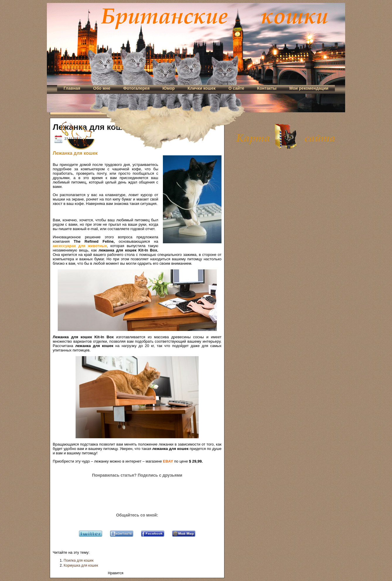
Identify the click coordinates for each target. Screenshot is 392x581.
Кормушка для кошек (81, 565)
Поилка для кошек (79, 560)
